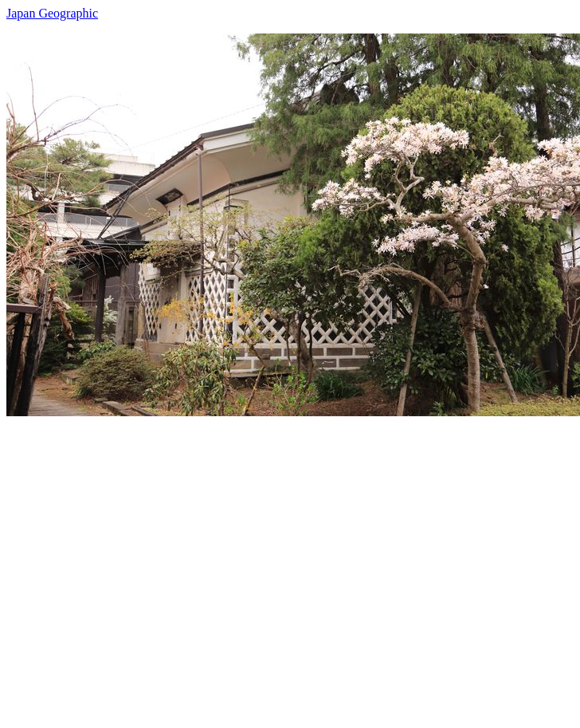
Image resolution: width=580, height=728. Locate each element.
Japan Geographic (52, 13)
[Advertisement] (149, 566)
